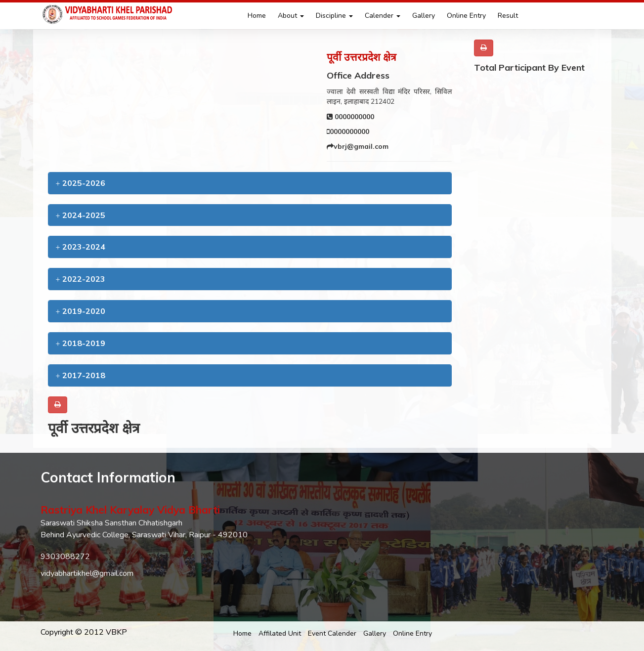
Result (508, 16)
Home (257, 16)
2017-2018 (81, 375)
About (291, 16)
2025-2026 (81, 183)
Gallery (424, 16)
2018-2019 (81, 343)
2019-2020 (81, 311)
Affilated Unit (280, 633)
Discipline (334, 16)
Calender (383, 16)
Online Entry (466, 16)
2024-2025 (81, 215)
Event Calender (332, 633)
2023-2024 (81, 247)
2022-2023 (81, 279)
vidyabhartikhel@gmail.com (87, 573)
